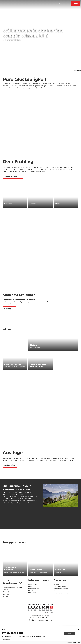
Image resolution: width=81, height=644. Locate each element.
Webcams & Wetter (61, 589)
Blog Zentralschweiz (35, 591)
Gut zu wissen (33, 584)
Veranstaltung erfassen (62, 593)
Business (6, 594)
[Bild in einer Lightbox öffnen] (40, 608)
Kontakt (57, 584)
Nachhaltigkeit (34, 589)
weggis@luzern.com (46, 620)
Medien (6, 596)
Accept (70, 634)
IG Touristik (32, 593)
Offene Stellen (8, 592)
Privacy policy (6, 639)
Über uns (6, 590)
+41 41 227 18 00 (33, 620)
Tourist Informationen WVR (13, 588)
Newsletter (32, 586)
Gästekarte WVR (60, 586)
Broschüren (58, 591)
